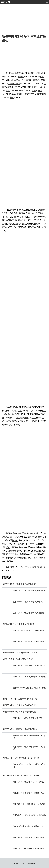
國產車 (43, 210)
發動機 (19, 94)
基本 (12, 97)
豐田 (8, 73)
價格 (33, 73)
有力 (24, 217)
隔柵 (26, 418)
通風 (36, 551)
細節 (12, 421)
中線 (4, 414)
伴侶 (40, 87)
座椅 (38, 537)
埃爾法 (15, 551)
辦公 (24, 544)
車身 (20, 80)
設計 (39, 80)
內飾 (35, 80)
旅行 (14, 83)
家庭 (10, 83)
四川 (40, 90)
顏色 (4, 227)
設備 (16, 554)
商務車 (21, 76)
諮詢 (8, 567)
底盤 (22, 213)
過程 (16, 558)
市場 (42, 76)
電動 (4, 554)
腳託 (8, 554)
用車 (18, 83)
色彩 (38, 224)
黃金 (12, 227)
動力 (32, 94)
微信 (39, 567)
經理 (34, 567)
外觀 (18, 220)
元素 (10, 537)
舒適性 (15, 540)
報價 (18, 73)
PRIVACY (23, 863)
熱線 (12, 567)
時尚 (6, 537)
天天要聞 (5, 2)
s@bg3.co (31, 863)
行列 (6, 213)
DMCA (16, 863)
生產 (34, 90)
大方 (20, 224)
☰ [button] (47, 2)
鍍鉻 (18, 418)
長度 (24, 80)
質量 (8, 90)
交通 (32, 87)
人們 (20, 411)
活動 (8, 547)
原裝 (40, 213)
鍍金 (34, 418)
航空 (6, 544)
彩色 (44, 411)
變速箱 (31, 213)
